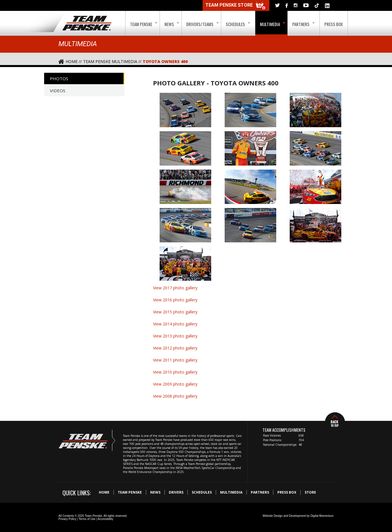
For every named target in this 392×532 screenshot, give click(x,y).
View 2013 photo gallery (175, 336)
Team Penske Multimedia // (112, 61)
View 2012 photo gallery (175, 348)
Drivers (176, 492)
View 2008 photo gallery (175, 396)
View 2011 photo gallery (175, 360)
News (172, 24)
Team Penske (144, 24)
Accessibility (105, 519)
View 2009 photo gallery (175, 384)
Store (310, 492)
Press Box (334, 24)
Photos (59, 78)
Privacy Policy (67, 519)
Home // (74, 61)
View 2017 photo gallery (175, 288)
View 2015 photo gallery (175, 312)
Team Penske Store (236, 6)
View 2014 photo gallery (175, 324)
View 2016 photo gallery (175, 300)
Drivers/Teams (202, 24)
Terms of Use (87, 519)
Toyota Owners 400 (165, 61)
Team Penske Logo (87, 23)
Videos (58, 91)
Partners (303, 24)
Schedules (238, 24)
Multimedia (273, 24)
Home (104, 492)
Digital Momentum (322, 516)
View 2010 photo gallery (175, 372)
